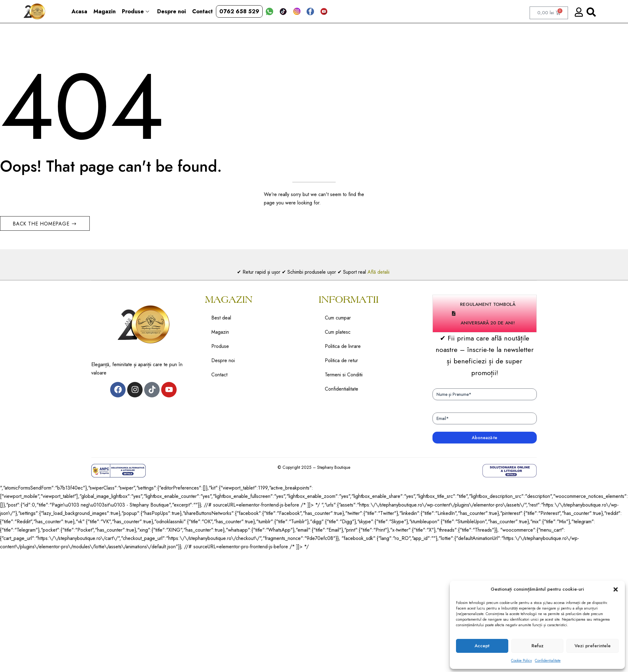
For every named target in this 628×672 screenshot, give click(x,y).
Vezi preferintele (593, 646)
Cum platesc (338, 332)
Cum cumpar (338, 318)
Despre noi (172, 11)
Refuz (538, 646)
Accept (482, 646)
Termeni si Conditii (344, 375)
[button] (616, 589)
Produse (135, 11)
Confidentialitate (548, 661)
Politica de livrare (343, 346)
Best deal (221, 318)
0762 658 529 (239, 11)
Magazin (105, 11)
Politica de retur (341, 360)
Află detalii (379, 272)
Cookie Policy (521, 661)
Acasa (79, 11)
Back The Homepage (42, 224)
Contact (202, 11)
